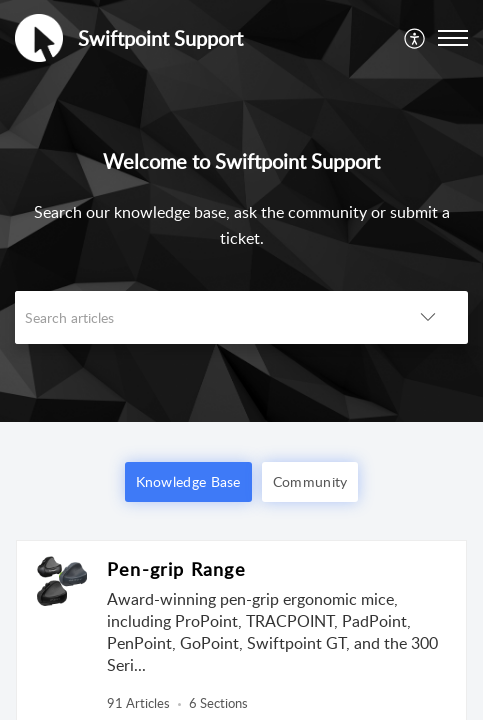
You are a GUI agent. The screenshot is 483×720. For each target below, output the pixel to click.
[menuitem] (415, 38)
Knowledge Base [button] (188, 481)
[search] (201, 317)
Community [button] (310, 481)
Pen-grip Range (176, 569)
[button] (415, 38)
